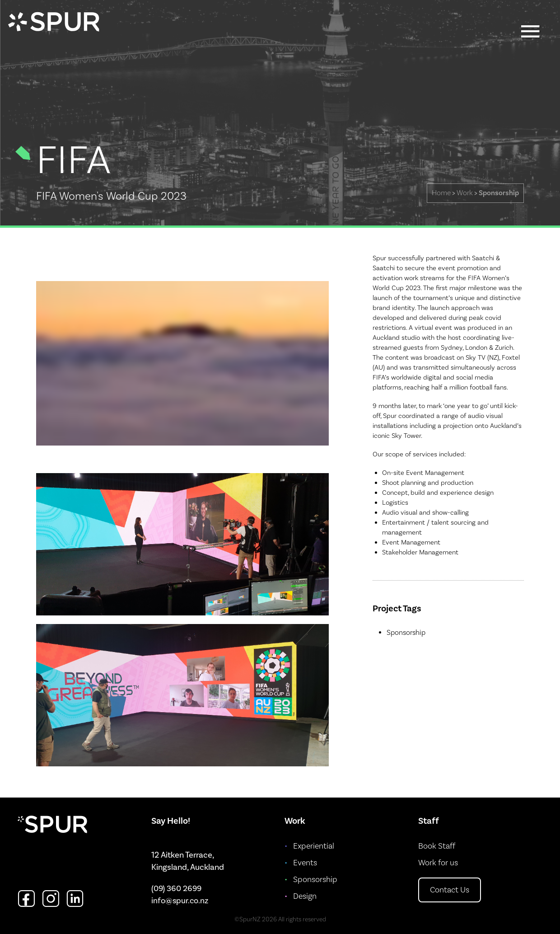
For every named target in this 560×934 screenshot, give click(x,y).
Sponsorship (499, 193)
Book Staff (437, 846)
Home (441, 193)
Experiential (314, 846)
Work (465, 193)
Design (305, 896)
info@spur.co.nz (180, 901)
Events (305, 863)
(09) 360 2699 (176, 889)
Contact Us (450, 890)
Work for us (438, 863)
